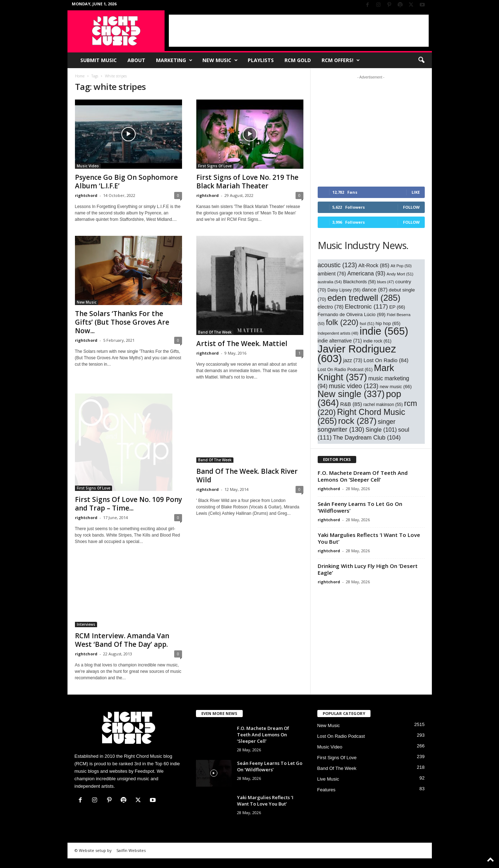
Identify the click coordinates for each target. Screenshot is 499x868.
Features (326, 799)
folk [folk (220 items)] (342, 322)
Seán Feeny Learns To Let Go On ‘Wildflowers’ (360, 507)
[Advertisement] (299, 31)
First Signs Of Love (215, 166)
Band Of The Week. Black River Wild (247, 476)
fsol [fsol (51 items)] (367, 324)
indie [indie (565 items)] (384, 331)
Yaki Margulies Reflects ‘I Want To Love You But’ (369, 538)
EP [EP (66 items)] (397, 307)
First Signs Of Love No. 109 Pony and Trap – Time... (128, 513)
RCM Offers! (341, 60)
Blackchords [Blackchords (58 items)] (359, 282)
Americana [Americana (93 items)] (366, 273)
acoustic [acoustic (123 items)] (337, 265)
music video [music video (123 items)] (354, 386)
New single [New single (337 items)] (351, 394)
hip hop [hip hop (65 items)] (388, 323)
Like (416, 192)
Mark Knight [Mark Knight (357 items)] (356, 372)
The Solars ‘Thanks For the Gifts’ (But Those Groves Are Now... (122, 322)
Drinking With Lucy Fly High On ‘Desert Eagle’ (368, 569)
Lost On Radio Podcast (341, 746)
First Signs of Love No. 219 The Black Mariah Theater (247, 182)
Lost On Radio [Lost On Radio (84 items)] (386, 360)
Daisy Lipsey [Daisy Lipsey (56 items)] (344, 290)
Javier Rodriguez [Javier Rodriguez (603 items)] (357, 354)
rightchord (86, 195)
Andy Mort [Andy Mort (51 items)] (400, 274)
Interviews (86, 634)
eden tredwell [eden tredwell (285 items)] (364, 298)
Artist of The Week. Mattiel (242, 344)
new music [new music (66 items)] (396, 387)
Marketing (174, 60)
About (136, 60)
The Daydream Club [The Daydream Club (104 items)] (367, 437)
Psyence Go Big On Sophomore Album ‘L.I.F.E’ (126, 182)
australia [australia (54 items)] (330, 282)
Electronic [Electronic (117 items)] (366, 306)
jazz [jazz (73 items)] (353, 360)
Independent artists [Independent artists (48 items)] (338, 333)
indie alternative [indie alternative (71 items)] (340, 341)
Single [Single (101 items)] (381, 430)
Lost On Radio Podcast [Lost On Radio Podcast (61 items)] (345, 370)
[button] (421, 60)
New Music (220, 60)
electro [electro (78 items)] (331, 307)
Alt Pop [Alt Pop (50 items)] (401, 266)
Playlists (261, 60)
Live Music (328, 789)
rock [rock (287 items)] (357, 421)
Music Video (88, 166)
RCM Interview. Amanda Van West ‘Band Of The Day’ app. (122, 650)
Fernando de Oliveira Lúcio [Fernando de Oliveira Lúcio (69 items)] (352, 314)
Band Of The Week (215, 332)
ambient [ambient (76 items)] (332, 274)
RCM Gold (298, 60)
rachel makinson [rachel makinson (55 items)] (383, 405)
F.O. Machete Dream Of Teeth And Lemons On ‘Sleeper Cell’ (363, 476)
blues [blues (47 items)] (385, 282)
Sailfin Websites (131, 860)
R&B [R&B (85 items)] (351, 404)
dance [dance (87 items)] (375, 290)
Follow (411, 207)
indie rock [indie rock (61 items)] (377, 341)
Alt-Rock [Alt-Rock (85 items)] (374, 265)
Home (80, 76)
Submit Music (99, 60)
